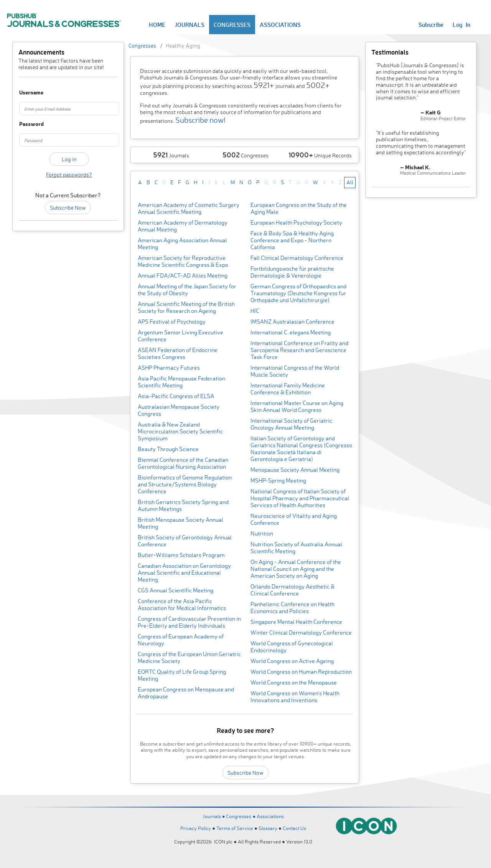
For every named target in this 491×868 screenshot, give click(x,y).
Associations (270, 816)
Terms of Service (235, 828)
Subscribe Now (68, 207)
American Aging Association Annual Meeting (182, 244)
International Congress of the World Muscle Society (295, 371)
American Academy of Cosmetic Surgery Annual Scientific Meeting (189, 208)
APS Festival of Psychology (172, 322)
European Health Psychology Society (296, 222)
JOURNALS (189, 25)
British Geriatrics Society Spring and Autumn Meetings (183, 505)
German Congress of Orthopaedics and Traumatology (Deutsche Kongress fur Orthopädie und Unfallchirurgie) (298, 293)
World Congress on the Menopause (294, 682)
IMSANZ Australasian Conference (292, 322)
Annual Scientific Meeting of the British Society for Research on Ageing (186, 307)
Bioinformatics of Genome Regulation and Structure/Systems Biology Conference (185, 484)
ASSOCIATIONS (280, 25)
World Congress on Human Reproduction (301, 672)
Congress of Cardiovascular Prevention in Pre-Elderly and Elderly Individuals (189, 622)
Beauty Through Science (168, 449)
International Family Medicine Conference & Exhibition (288, 389)
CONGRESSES (232, 25)
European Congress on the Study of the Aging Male (299, 208)
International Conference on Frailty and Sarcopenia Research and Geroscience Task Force (299, 350)
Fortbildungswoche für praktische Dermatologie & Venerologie (292, 272)
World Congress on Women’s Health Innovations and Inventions (295, 697)
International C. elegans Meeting (291, 332)
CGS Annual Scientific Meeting (175, 590)
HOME (157, 25)
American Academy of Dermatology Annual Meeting (183, 226)
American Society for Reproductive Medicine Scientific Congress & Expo (183, 261)
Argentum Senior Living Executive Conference (180, 336)
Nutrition (262, 533)
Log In (461, 25)
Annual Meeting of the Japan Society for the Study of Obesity (187, 290)
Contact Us (294, 828)
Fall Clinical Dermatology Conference (297, 258)
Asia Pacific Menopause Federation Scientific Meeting (181, 382)
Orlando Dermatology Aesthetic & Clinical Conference (292, 590)
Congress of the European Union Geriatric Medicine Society (189, 657)
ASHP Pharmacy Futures (169, 368)
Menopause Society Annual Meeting (295, 470)
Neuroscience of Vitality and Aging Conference (294, 519)
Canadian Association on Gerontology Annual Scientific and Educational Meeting (184, 573)
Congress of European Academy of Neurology (181, 640)
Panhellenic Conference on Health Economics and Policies (292, 608)
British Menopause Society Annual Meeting (180, 523)
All (350, 182)
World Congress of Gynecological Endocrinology (292, 647)
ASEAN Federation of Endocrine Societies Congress (178, 353)
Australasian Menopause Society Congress (179, 410)
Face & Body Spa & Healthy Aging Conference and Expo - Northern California (292, 240)
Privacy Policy (196, 828)
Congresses (142, 45)
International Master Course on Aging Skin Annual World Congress (297, 406)
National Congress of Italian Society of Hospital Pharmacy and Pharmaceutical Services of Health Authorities (300, 498)
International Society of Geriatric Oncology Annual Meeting (291, 424)
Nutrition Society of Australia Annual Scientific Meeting (296, 548)
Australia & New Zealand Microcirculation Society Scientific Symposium (180, 431)
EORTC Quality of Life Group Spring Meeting (182, 675)
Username (26, 93)
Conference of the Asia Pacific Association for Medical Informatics (182, 604)
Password (26, 124)
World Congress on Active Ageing (292, 661)
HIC (255, 311)
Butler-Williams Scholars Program (181, 555)
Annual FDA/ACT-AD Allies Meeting (183, 275)
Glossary (268, 828)
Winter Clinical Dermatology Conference (301, 632)
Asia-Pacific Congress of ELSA (176, 396)
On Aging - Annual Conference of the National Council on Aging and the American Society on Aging (296, 569)
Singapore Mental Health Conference (296, 622)
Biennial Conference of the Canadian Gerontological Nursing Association (183, 463)
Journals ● (214, 816)
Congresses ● (241, 816)
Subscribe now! (200, 120)
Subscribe (431, 25)
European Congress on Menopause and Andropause (186, 693)
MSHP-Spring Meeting (278, 480)
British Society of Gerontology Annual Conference (185, 541)
